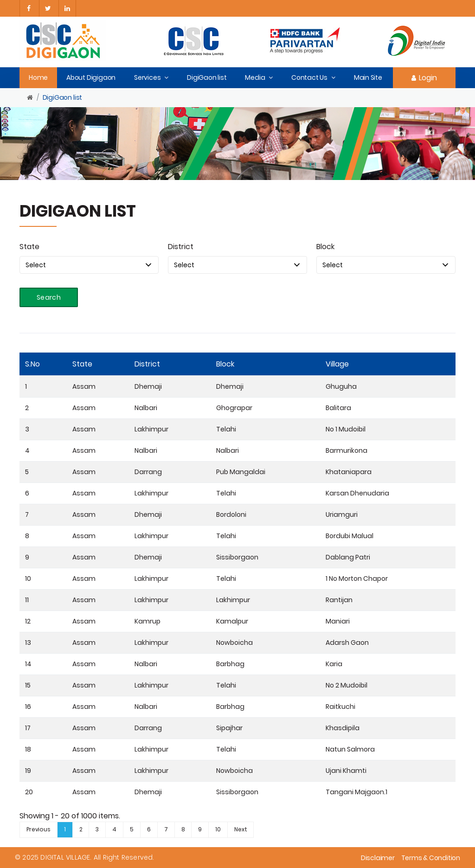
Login (424, 78)
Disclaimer (378, 858)
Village (337, 364)
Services (147, 77)
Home (38, 77)
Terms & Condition (431, 858)
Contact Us (309, 77)
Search (49, 297)
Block (325, 247)
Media (255, 77)
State (29, 247)
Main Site (368, 77)
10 (218, 829)
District (181, 247)
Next (241, 829)
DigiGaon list (207, 77)
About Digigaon (91, 77)
